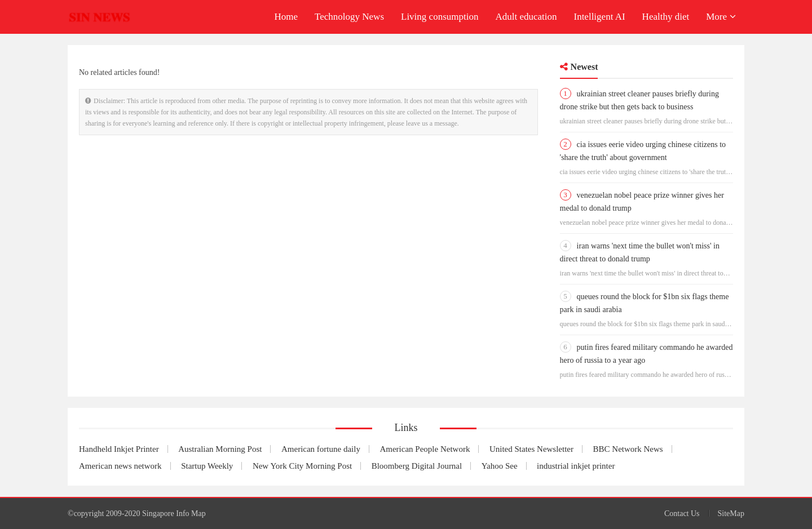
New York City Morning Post (302, 466)
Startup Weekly (207, 466)
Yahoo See (500, 466)
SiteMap (731, 514)
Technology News (349, 17)
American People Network (425, 449)
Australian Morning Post (220, 449)
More (721, 17)
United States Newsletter (531, 449)
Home (286, 17)
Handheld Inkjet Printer (119, 449)
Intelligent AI (599, 17)
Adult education (526, 17)
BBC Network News (628, 449)
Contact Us (682, 514)
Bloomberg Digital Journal (417, 466)
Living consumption (440, 17)
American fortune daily (321, 449)
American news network (120, 466)
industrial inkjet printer (576, 466)
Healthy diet (666, 17)
